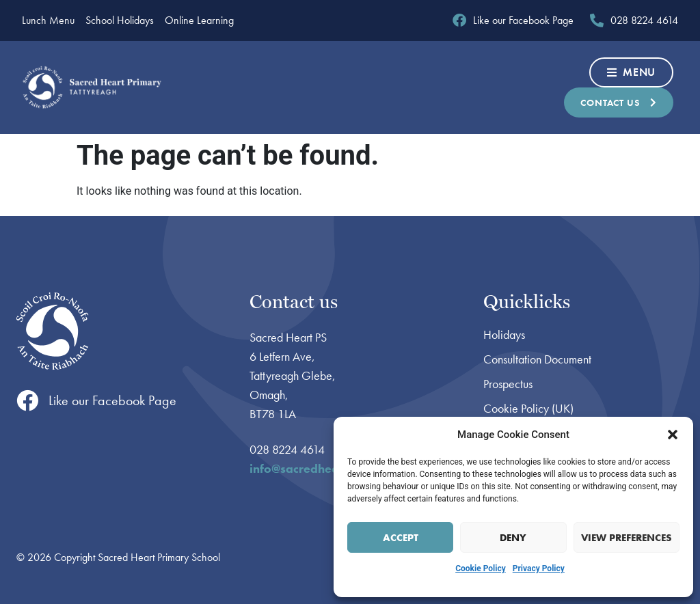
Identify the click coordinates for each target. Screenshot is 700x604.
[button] (673, 435)
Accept (401, 538)
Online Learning (199, 20)
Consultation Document (537, 359)
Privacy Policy (539, 568)
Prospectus (508, 384)
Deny (513, 538)
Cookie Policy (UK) (528, 409)
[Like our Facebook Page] (27, 400)
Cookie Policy (481, 568)
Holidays (504, 335)
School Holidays (120, 20)
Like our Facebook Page (112, 400)
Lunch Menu (48, 20)
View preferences (627, 538)
